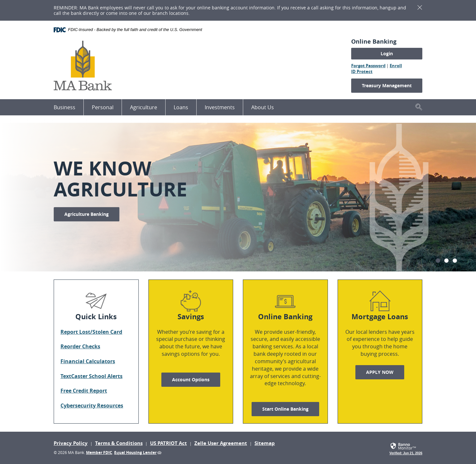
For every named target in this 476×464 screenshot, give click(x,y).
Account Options (191, 380)
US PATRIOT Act (168, 443)
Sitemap (265, 443)
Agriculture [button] (144, 107)
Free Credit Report (84, 391)
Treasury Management (387, 85)
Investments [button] (220, 107)
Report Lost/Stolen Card (91, 332)
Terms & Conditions (119, 443)
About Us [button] (263, 107)
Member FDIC (99, 453)
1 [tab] (438, 261)
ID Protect (362, 71)
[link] (406, 448)
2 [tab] (446, 261)
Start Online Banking (285, 409)
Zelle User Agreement (221, 443)
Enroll (396, 66)
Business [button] (65, 107)
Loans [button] (181, 107)
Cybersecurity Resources (92, 406)
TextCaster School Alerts (92, 376)
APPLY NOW (385, 372)
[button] (419, 107)
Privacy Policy (71, 443)
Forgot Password (368, 66)
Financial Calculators (88, 361)
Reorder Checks (80, 346)
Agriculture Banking (87, 214)
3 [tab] (455, 261)
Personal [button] (103, 107)
